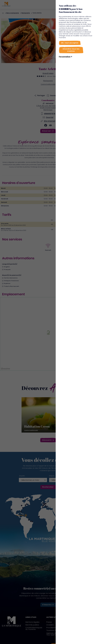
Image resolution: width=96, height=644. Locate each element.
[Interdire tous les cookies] (71, 50)
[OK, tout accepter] (70, 43)
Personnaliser (65, 57)
